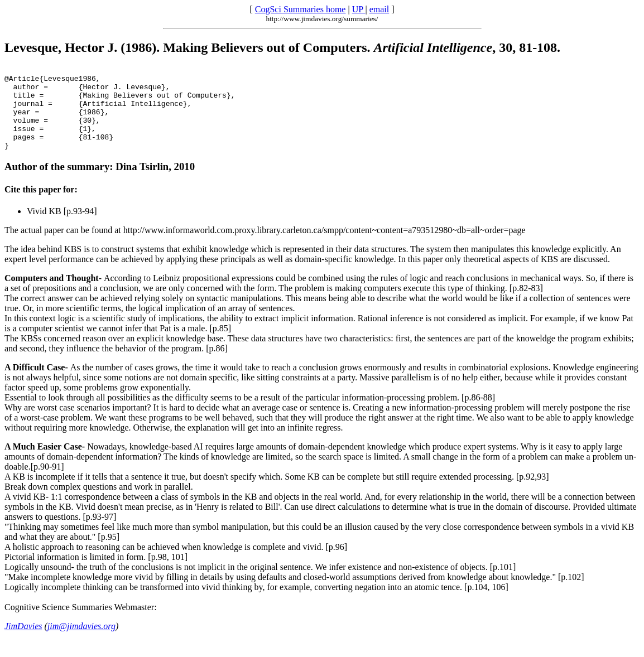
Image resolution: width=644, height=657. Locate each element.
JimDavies (23, 643)
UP (359, 9)
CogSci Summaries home (301, 9)
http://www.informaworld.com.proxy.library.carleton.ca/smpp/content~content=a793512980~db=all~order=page (325, 247)
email (379, 9)
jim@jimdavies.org (81, 643)
